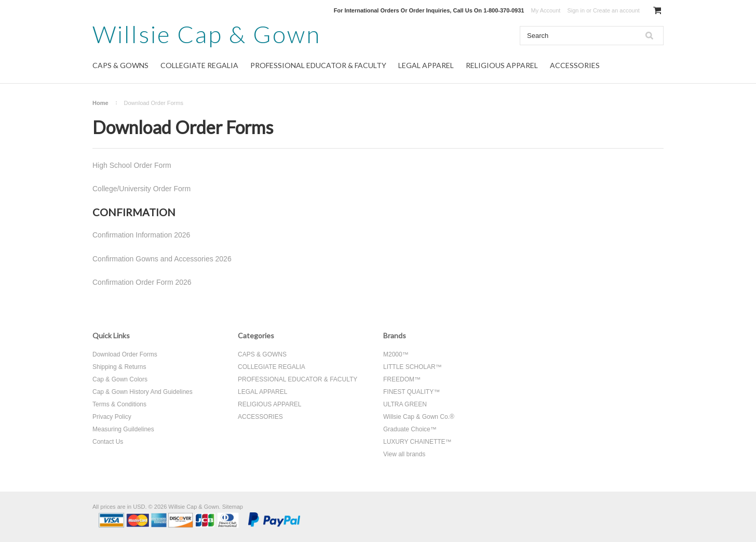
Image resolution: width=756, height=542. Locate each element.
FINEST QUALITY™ (411, 392)
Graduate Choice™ (410, 429)
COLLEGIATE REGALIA (199, 65)
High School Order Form (132, 165)
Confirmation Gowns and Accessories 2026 (162, 259)
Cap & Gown (207, 34)
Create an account (616, 10)
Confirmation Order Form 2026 (142, 282)
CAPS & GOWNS (120, 65)
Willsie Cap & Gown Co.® (419, 417)
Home (100, 103)
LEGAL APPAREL (426, 65)
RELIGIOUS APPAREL (502, 65)
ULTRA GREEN (405, 404)
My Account (546, 10)
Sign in (576, 10)
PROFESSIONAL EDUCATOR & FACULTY (318, 65)
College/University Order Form (141, 189)
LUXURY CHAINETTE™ (417, 442)
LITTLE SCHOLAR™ (413, 367)
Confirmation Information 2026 (141, 235)
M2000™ (396, 354)
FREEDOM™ (402, 379)
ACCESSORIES (575, 65)
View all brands (404, 454)
